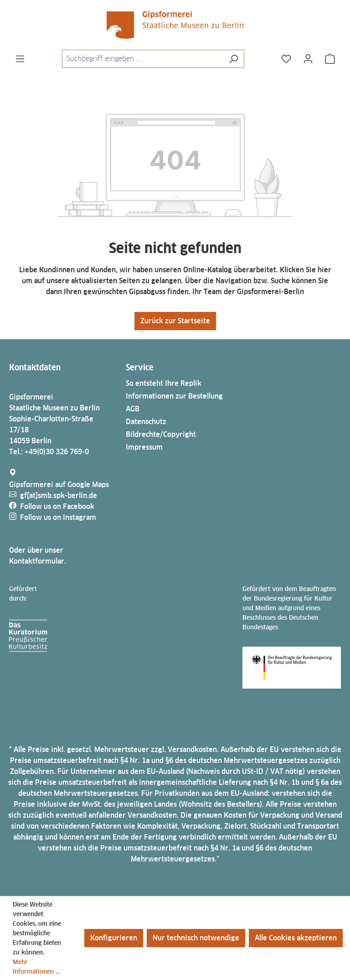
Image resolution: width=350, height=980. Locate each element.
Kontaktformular (37, 561)
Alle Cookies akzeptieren (296, 938)
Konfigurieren (114, 938)
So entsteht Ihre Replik (164, 383)
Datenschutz (146, 422)
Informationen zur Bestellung (174, 396)
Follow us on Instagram (58, 517)
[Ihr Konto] (308, 59)
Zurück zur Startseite (175, 321)
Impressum (144, 447)
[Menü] (20, 59)
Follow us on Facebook (57, 506)
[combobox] (143, 59)
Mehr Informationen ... (36, 967)
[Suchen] (234, 59)
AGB (133, 409)
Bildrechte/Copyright (161, 434)
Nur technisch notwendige (196, 938)
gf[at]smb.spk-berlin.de (59, 495)
